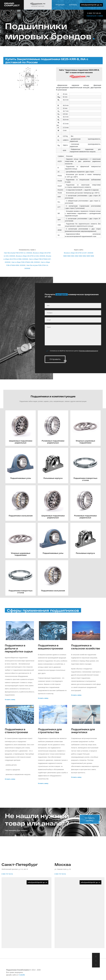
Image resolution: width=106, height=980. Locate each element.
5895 (88, 256)
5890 (69, 256)
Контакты (99, 11)
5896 (92, 256)
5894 (84, 256)
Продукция (86, 11)
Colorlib (22, 974)
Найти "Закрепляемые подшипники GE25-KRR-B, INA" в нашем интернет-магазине (79, 74)
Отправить (55, 359)
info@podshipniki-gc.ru (91, 5)
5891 (73, 256)
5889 (65, 256)
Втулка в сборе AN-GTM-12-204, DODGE (31, 256)
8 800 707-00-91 (93, 13)
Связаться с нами (94, 16)
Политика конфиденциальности (88, 351)
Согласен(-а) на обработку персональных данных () (74, 351)
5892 (77, 256)
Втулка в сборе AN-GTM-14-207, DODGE (79, 253)
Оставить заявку (10, 698)
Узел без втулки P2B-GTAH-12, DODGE (18, 253)
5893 (81, 256)
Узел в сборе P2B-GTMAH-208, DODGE (26, 262)
